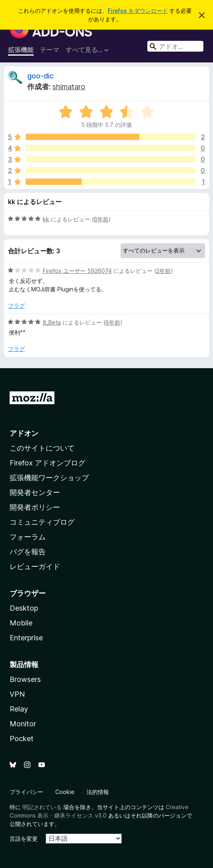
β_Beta (52, 322)
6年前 (101, 219)
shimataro (69, 87)
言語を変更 (24, 839)
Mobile (21, 623)
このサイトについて (42, 448)
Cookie (65, 792)
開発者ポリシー (35, 507)
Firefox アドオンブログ (47, 463)
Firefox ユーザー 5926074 (77, 271)
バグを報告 (28, 552)
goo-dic (40, 76)
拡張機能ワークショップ (49, 478)
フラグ (16, 306)
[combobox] (175, 46)
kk (46, 219)
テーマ (50, 50)
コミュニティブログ (42, 522)
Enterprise (26, 638)
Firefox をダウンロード (138, 11)
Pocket (22, 739)
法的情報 (98, 792)
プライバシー (26, 792)
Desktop (24, 608)
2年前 (163, 271)
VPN (17, 694)
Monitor (23, 724)
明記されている (42, 807)
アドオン (24, 433)
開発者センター (35, 492)
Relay (19, 709)
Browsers (25, 679)
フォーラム (28, 537)
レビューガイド (35, 566)
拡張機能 (21, 50)
